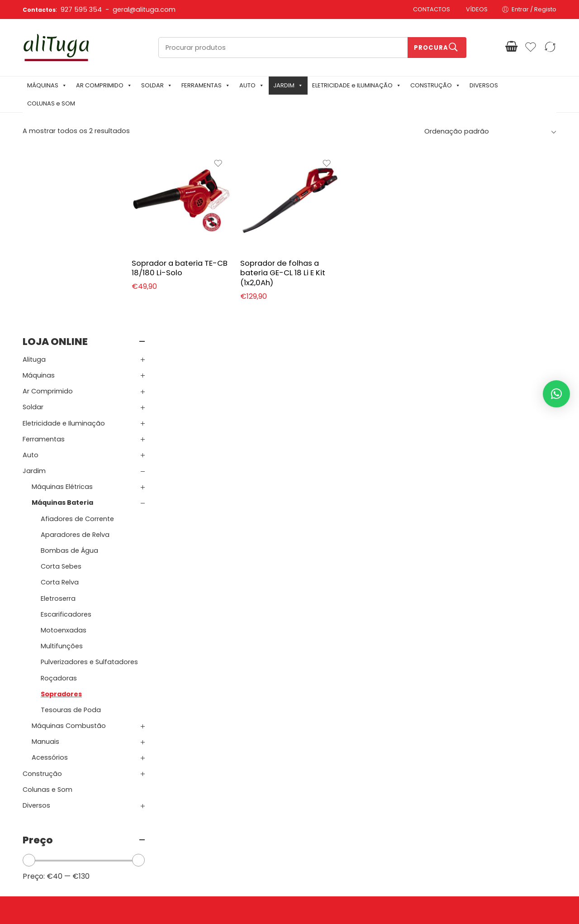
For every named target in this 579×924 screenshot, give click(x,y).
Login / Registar (317, 781)
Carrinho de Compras (326, 795)
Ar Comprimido (48, 205)
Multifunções (62, 460)
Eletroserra (58, 412)
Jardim (34, 285)
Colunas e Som (47, 603)
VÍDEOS (477, 9)
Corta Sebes (61, 380)
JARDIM (288, 85)
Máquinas (39, 189)
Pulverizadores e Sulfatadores (89, 476)
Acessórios (50, 572)
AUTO (252, 85)
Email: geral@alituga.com (64, 838)
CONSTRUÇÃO (435, 85)
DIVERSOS (484, 85)
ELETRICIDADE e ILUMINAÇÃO (357, 85)
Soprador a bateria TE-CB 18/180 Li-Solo (206, 260)
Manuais (45, 555)
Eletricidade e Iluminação (64, 237)
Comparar (310, 823)
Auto (31, 269)
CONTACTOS (432, 9)
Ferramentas (44, 253)
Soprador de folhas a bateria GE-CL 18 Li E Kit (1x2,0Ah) (306, 265)
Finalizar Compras (321, 809)
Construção (42, 588)
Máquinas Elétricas (62, 301)
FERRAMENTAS (206, 85)
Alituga (34, 173)
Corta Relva (60, 397)
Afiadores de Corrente (77, 333)
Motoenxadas (64, 444)
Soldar (33, 221)
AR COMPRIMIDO (104, 85)
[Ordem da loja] (489, 131)
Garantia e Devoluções (215, 809)
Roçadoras (59, 492)
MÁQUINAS (47, 85)
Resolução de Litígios (212, 823)
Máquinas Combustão (69, 540)
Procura (431, 48)
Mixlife (226, 902)
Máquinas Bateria (62, 317)
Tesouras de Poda (71, 524)
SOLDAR (157, 85)
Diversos (36, 619)
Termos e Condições (212, 795)
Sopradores (61, 508)
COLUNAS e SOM (51, 103)
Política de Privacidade (215, 781)
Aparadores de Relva (75, 349)
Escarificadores (66, 428)
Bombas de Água (69, 364)
